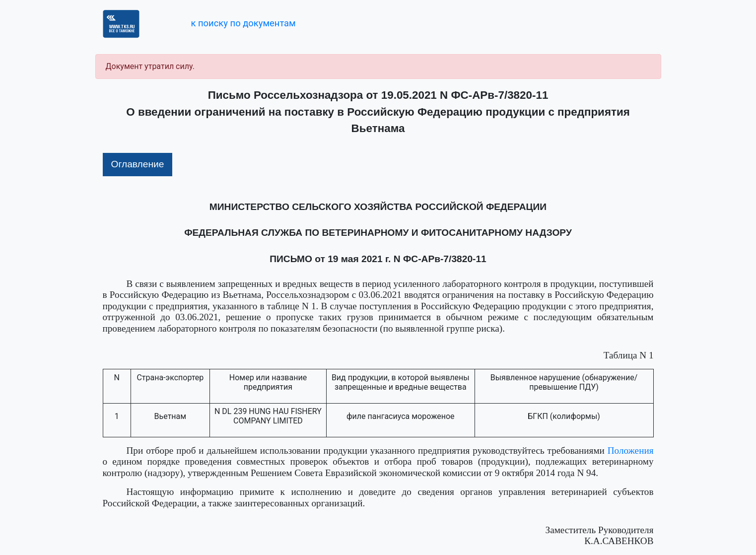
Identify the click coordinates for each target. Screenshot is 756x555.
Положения (631, 451)
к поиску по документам (243, 23)
